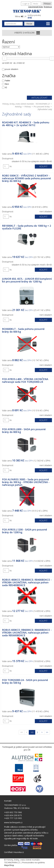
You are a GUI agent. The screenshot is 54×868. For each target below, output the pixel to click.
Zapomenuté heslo (36, 7)
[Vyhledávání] (13, 24)
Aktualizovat (39, 98)
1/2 (33, 732)
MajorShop (9, 865)
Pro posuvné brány (42, 107)
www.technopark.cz (13, 822)
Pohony (28, 107)
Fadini (7, 81)
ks (11, 166)
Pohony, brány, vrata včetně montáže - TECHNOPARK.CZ (26, 104)
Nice (7, 84)
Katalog (18, 107)
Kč (22, 16)
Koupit (43, 166)
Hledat (29, 24)
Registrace (48, 7)
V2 (6, 87)
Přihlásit (47, 4)
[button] (39, 16)
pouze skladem (12, 69)
